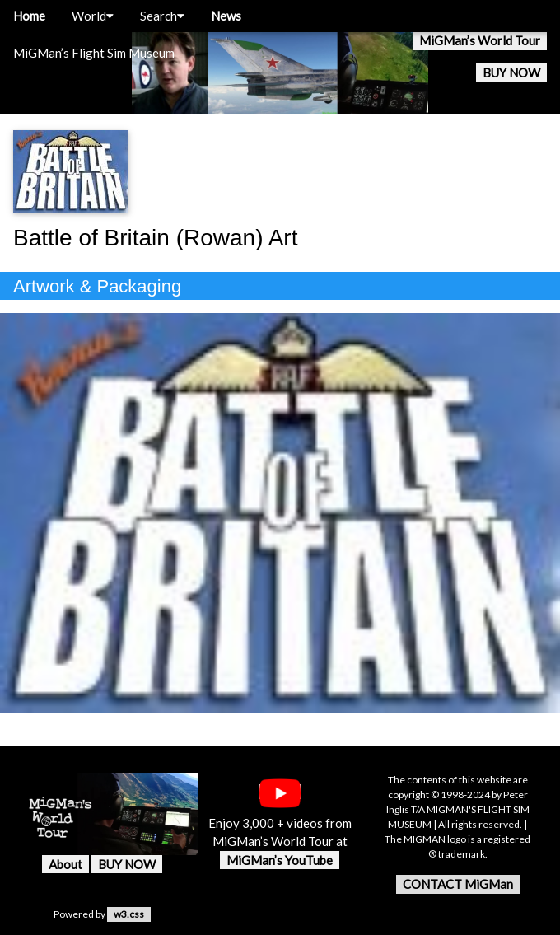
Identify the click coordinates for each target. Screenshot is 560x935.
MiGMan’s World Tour (480, 40)
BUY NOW (511, 72)
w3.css (129, 914)
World (93, 16)
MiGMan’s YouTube (280, 860)
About (65, 864)
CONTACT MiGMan (458, 884)
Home (29, 16)
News (226, 16)
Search (162, 16)
